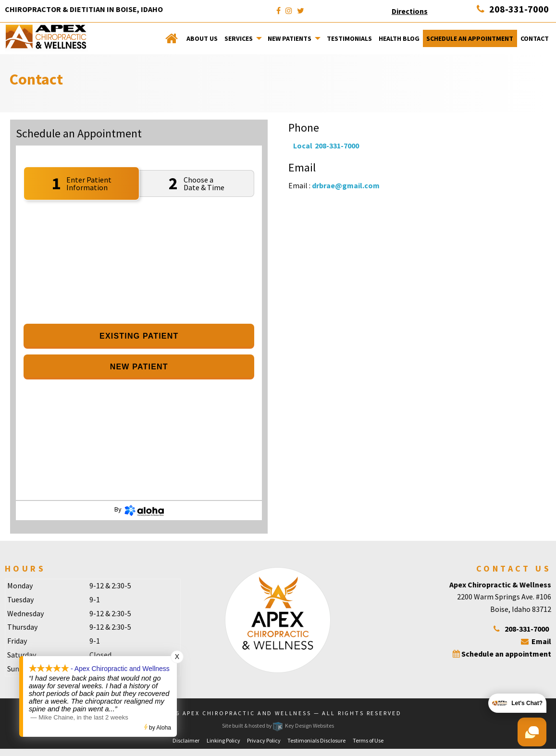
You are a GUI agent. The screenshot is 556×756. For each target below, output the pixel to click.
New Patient (139, 367)
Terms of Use (368, 740)
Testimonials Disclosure (316, 740)
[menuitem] (172, 38)
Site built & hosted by (278, 726)
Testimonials (349, 38)
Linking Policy (223, 740)
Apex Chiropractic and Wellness (247, 713)
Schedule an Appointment (470, 38)
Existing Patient (139, 336)
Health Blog (399, 38)
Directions (410, 11)
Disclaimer (186, 740)
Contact (535, 38)
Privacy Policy (264, 740)
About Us (202, 38)
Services (239, 38)
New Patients (290, 38)
